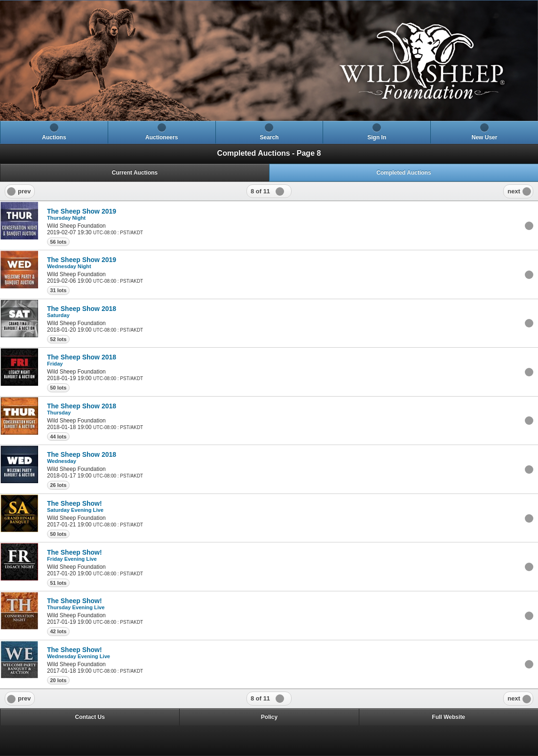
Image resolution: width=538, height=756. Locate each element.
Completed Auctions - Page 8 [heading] (269, 153)
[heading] (269, 61)
